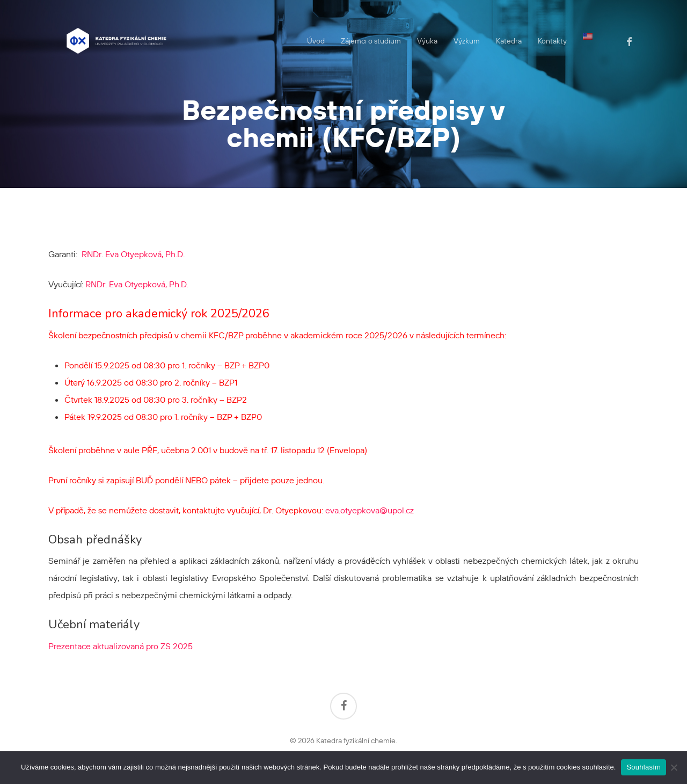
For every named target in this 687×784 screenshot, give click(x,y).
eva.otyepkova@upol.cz (370, 510)
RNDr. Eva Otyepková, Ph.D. (133, 254)
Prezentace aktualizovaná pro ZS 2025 (120, 646)
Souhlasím (644, 767)
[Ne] (674, 767)
